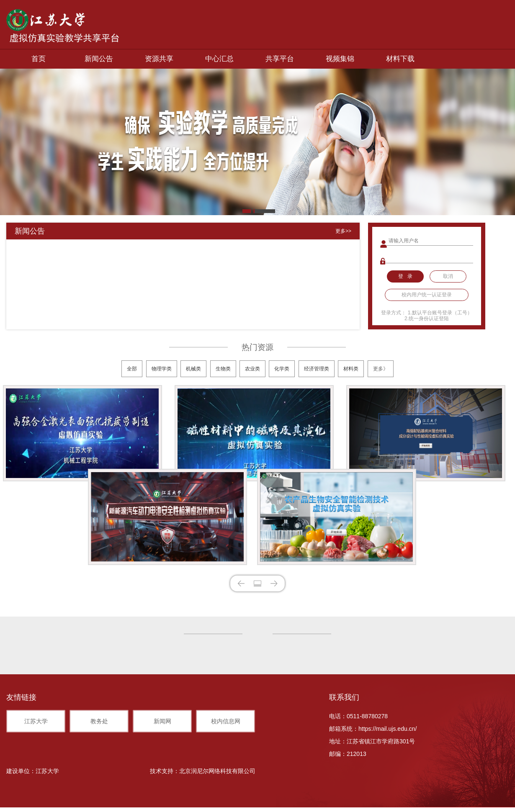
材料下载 (400, 59)
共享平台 (280, 59)
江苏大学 (36, 721)
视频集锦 (340, 59)
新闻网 (162, 721)
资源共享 (159, 59)
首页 (39, 59)
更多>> (343, 231)
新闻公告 (99, 59)
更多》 (381, 369)
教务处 (99, 721)
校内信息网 (226, 721)
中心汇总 (219, 59)
